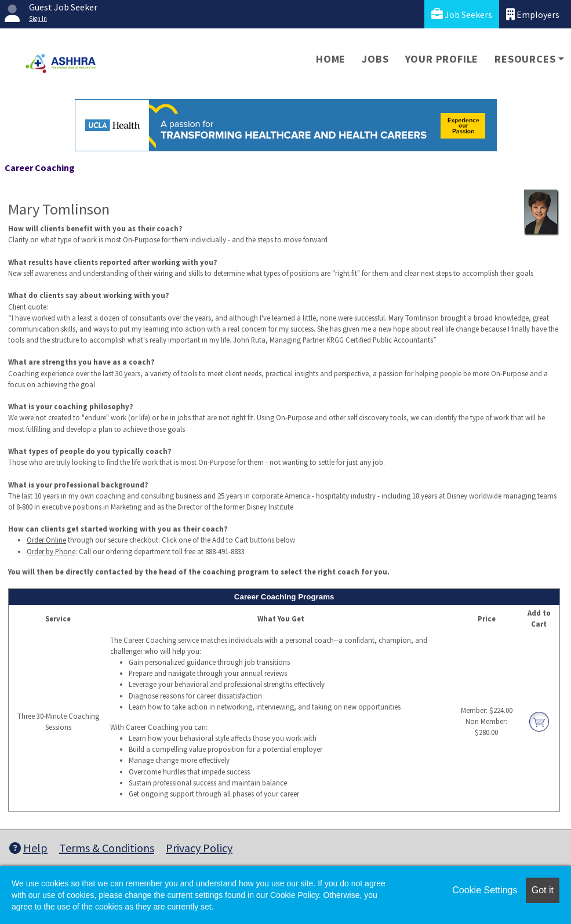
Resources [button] (525, 59)
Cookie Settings (485, 890)
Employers (533, 14)
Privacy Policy (199, 848)
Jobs (375, 59)
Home (331, 59)
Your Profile (442, 59)
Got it (543, 890)
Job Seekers (462, 14)
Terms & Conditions (107, 848)
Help (28, 848)
